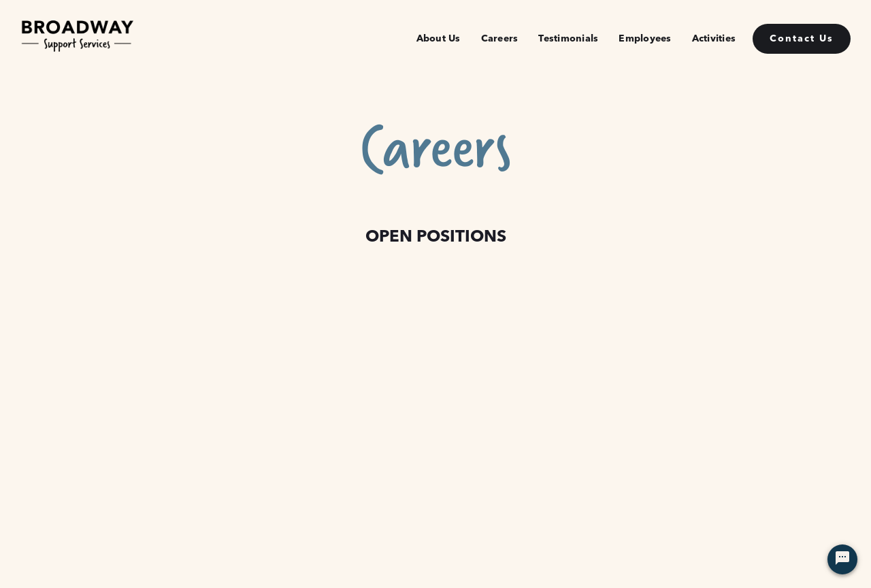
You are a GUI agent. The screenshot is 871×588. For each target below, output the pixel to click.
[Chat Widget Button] (842, 559)
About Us (439, 39)
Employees (645, 39)
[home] (77, 39)
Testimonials (568, 39)
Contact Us (802, 39)
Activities (714, 39)
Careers (500, 39)
